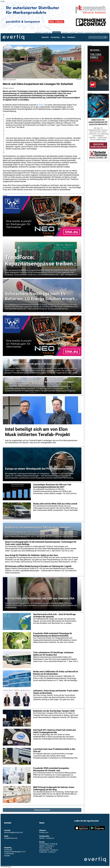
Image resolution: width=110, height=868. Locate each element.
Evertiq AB (13, 37)
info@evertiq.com (11, 838)
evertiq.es (65, 32)
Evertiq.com (44, 832)
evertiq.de (56, 32)
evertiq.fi (73, 32)
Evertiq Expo (55, 37)
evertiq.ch (38, 32)
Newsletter (71, 37)
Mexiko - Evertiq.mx (47, 838)
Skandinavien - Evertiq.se (49, 850)
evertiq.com (47, 32)
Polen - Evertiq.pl (46, 848)
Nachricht (45, 37)
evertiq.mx (89, 32)
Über (64, 37)
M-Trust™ (41, 105)
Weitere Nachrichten (42, 810)
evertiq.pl (97, 32)
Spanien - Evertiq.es (47, 846)
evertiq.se (105, 32)
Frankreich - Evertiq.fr (47, 852)
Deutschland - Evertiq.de (48, 844)
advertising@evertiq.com (13, 832)
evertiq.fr (80, 32)
